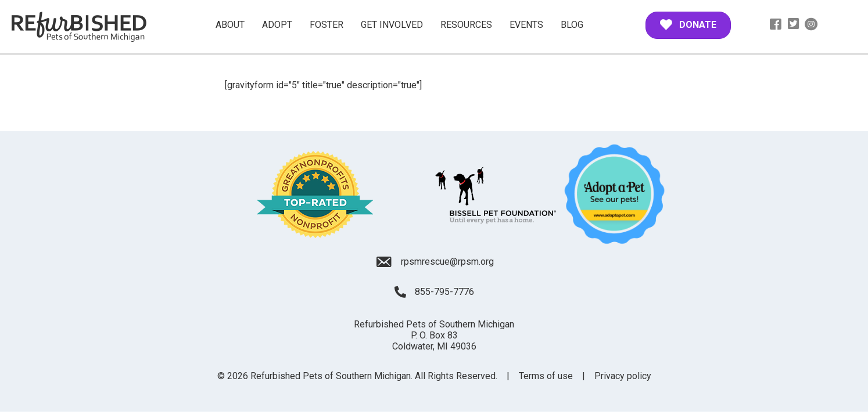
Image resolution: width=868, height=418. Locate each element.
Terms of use (546, 376)
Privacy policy (623, 376)
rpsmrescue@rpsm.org (447, 262)
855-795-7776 (444, 292)
